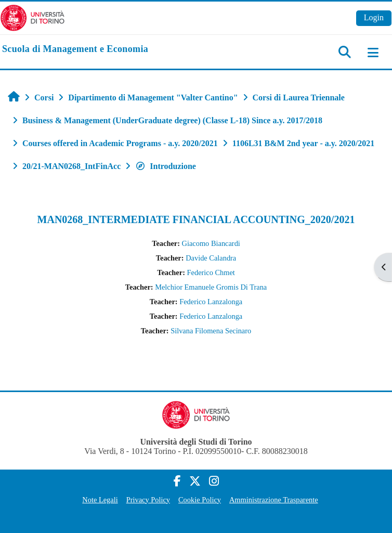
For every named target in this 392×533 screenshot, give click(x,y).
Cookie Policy (200, 500)
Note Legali (100, 500)
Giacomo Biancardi (211, 243)
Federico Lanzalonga (211, 302)
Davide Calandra (211, 258)
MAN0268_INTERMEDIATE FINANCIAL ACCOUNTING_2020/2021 (196, 219)
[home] (75, 49)
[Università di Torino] (32, 17)
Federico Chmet (211, 272)
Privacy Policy (148, 500)
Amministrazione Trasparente (274, 500)
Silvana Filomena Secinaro (211, 331)
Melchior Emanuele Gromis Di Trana (211, 287)
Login (374, 17)
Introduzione (166, 166)
